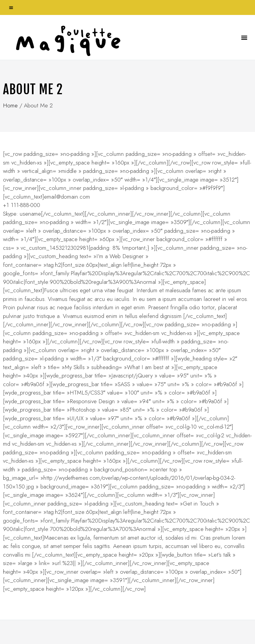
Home (10, 105)
